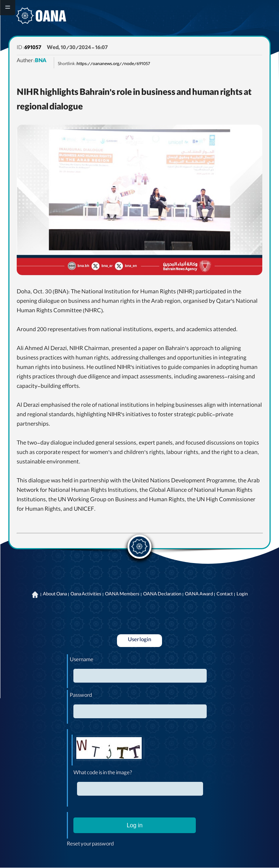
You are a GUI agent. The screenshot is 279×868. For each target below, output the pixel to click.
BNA (41, 61)
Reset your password (90, 845)
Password (81, 696)
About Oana (55, 595)
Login (242, 595)
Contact (225, 595)
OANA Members (122, 595)
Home (35, 595)
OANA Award (199, 595)
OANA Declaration (162, 595)
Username (82, 660)
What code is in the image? (103, 773)
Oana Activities (86, 595)
